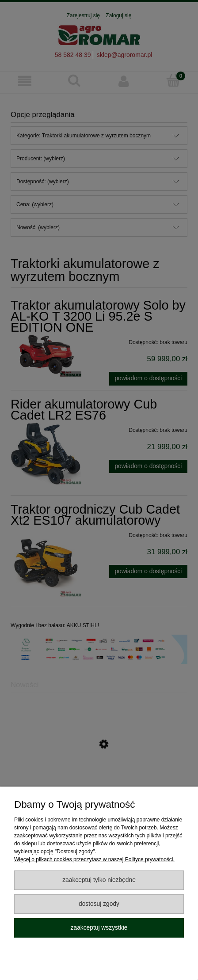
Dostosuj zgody (99, 904)
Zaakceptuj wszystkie (99, 928)
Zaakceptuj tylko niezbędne (99, 880)
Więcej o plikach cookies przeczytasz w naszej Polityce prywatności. (94, 859)
